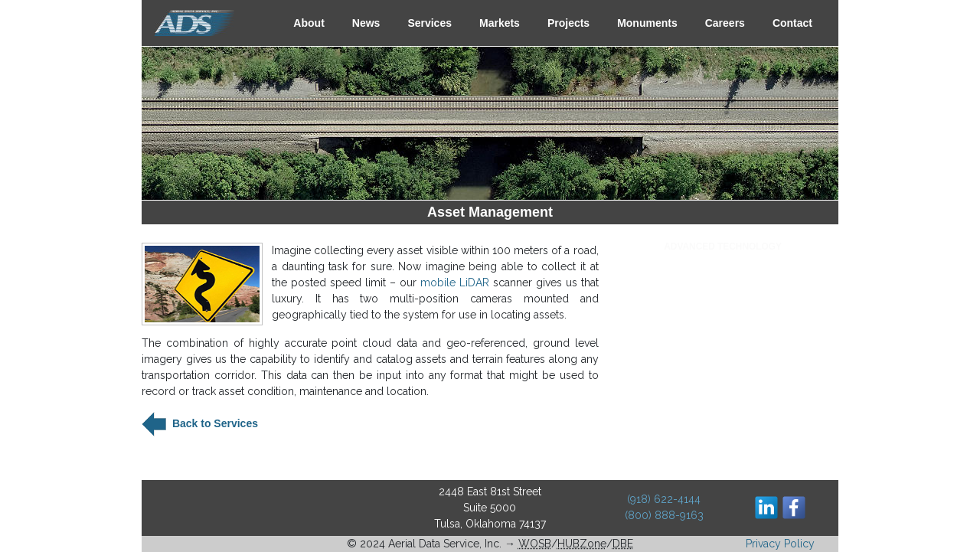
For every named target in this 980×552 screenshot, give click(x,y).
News (366, 23)
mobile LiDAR (455, 283)
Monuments (647, 23)
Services (430, 23)
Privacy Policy (780, 544)
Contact (792, 23)
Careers (725, 23)
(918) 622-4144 (664, 499)
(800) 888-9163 (664, 515)
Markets (500, 23)
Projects (568, 23)
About (309, 23)
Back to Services (214, 423)
